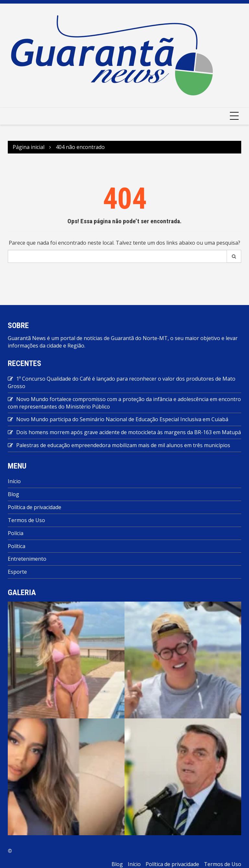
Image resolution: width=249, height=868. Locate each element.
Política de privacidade (35, 507)
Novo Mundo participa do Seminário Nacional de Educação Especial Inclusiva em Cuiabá (122, 419)
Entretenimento (27, 559)
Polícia (16, 533)
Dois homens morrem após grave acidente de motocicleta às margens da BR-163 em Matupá (129, 432)
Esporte (17, 572)
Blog (13, 494)
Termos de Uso (26, 520)
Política (17, 546)
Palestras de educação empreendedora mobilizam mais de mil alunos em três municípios (123, 445)
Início (14, 481)
